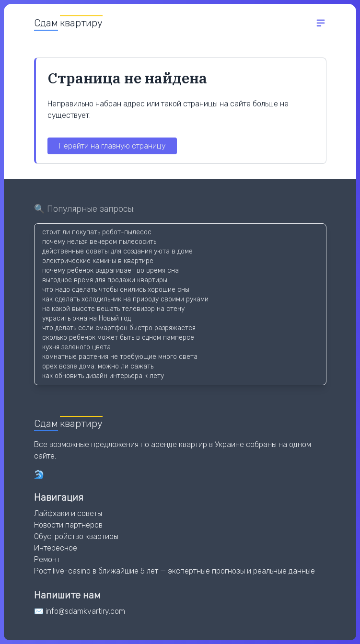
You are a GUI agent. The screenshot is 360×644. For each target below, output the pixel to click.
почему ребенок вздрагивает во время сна (110, 270)
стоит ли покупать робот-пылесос (97, 232)
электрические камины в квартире (98, 261)
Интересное (56, 548)
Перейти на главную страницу (112, 146)
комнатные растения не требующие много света (120, 357)
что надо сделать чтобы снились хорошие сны (116, 290)
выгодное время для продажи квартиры (105, 280)
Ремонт (47, 559)
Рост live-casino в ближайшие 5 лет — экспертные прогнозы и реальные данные (174, 571)
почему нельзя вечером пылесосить (99, 242)
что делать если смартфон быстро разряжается (119, 328)
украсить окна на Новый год (87, 318)
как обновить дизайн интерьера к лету (103, 376)
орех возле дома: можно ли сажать (98, 366)
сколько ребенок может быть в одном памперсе (118, 338)
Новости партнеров (68, 525)
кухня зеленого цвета (76, 347)
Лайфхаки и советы (68, 513)
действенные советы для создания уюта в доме (117, 251)
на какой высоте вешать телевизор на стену (113, 309)
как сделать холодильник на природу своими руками (125, 299)
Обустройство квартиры (76, 536)
